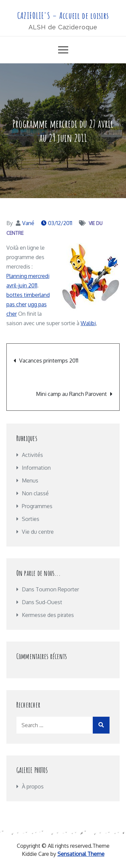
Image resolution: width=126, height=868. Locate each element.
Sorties (31, 519)
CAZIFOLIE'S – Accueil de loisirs (63, 15)
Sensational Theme (81, 854)
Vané (28, 223)
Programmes (37, 506)
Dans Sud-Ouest (42, 602)
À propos (33, 786)
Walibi (88, 323)
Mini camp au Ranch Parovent (71, 394)
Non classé (35, 493)
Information (36, 468)
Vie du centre (38, 532)
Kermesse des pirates (48, 615)
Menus (30, 480)
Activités (32, 455)
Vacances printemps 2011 (49, 361)
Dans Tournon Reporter (50, 589)
